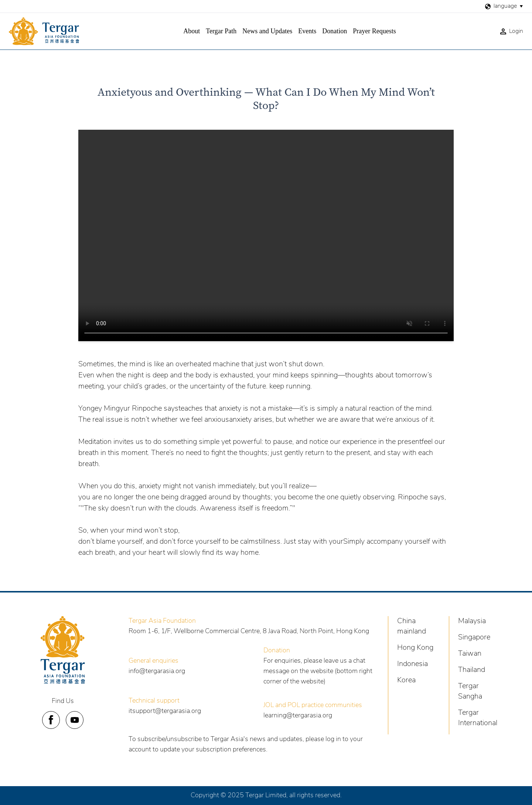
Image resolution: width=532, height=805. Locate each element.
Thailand (472, 670)
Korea (406, 680)
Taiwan (470, 654)
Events (307, 31)
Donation (335, 31)
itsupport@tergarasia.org (165, 711)
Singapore (474, 638)
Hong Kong (415, 648)
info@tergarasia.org (157, 671)
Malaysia (472, 621)
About (192, 31)
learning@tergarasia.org (298, 716)
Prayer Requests (374, 31)
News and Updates (267, 31)
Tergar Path (221, 31)
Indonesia (412, 664)
